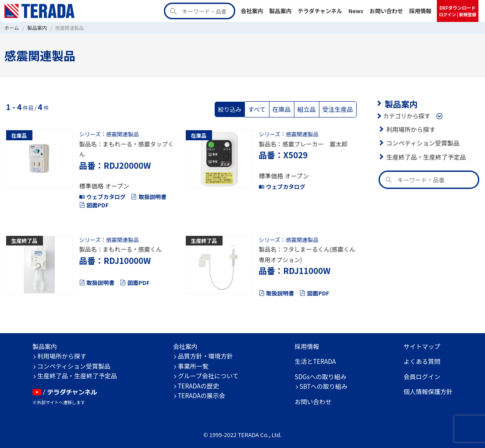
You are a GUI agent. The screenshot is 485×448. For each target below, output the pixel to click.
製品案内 (280, 11)
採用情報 (420, 11)
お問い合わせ (386, 11)
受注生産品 (338, 109)
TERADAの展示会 (202, 390)
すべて (260, 109)
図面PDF (93, 202)
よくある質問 (422, 356)
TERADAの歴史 (198, 380)
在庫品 (284, 109)
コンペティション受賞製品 (422, 142)
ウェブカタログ (102, 194)
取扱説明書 (146, 194)
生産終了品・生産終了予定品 (425, 156)
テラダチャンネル (320, 11)
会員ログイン (422, 371)
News (356, 11)
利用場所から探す (410, 128)
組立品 (308, 109)
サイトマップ (422, 341)
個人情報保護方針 (428, 386)
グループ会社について (208, 370)
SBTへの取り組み (324, 381)
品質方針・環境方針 (205, 351)
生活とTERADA (315, 356)
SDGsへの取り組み (321, 371)
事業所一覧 (193, 360)
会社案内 (252, 11)
